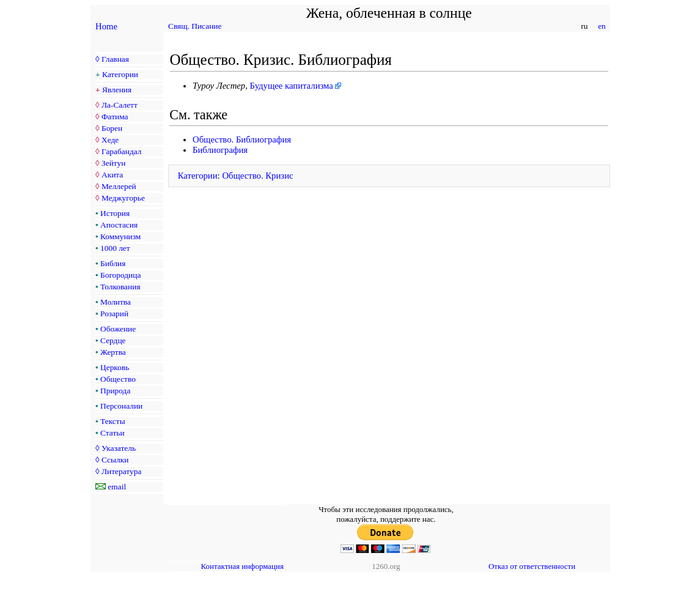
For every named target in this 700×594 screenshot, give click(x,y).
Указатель (119, 448)
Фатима (115, 117)
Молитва (116, 302)
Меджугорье (123, 198)
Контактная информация (242, 566)
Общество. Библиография (242, 139)
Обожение (118, 329)
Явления (117, 90)
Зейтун (113, 163)
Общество (118, 379)
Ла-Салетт (120, 105)
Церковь (115, 367)
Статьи (112, 433)
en (602, 26)
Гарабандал (121, 151)
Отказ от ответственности (532, 566)
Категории (120, 74)
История (115, 213)
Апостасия (119, 225)
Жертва (113, 352)
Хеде (110, 140)
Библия (113, 263)
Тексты (113, 421)
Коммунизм (120, 236)
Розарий (114, 314)
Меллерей (119, 186)
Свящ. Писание (195, 26)
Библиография (220, 150)
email (117, 487)
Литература (121, 471)
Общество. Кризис (257, 176)
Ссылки (115, 460)
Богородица (120, 275)
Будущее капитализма (292, 86)
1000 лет (115, 248)
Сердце (113, 340)
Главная (115, 59)
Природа (115, 391)
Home (106, 26)
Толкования (120, 287)
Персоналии (121, 406)
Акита (112, 175)
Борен (112, 128)
